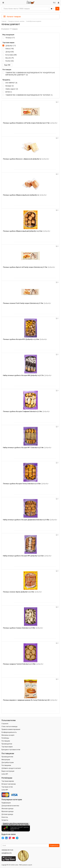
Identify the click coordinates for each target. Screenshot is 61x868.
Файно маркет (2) (12, 89)
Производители (7, 744)
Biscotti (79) (10, 58)
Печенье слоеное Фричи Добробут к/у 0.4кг (22, 592)
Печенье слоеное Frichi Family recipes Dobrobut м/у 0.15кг (27, 303)
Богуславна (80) (11, 55)
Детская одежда (7, 814)
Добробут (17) (11, 46)
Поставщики (6, 741)
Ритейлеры (5, 738)
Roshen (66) (10, 61)
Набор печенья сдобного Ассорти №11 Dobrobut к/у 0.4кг (27, 448)
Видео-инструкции (8, 771)
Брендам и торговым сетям (11, 750)
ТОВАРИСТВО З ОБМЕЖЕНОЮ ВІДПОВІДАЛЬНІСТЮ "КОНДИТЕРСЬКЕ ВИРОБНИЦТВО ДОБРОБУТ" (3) (30, 74)
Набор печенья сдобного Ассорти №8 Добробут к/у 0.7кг (27, 375)
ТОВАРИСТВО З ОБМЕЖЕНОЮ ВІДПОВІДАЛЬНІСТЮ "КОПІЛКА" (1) (29, 95)
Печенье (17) (10, 38)
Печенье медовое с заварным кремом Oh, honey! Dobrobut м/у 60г (30, 700)
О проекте (5, 724)
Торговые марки (7, 747)
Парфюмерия (6, 803)
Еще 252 (7, 65)
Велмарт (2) (10, 86)
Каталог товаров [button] (12, 17)
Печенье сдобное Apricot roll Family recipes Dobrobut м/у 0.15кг (29, 267)
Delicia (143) (10, 49)
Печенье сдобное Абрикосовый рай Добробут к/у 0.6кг (27, 231)
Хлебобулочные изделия (34, 21)
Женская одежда (7, 809)
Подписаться (54, 845)
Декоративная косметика (10, 806)
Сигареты (5, 820)
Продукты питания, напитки (16, 21)
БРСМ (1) (9, 92)
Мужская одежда (7, 811)
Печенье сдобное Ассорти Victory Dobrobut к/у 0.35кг (26, 484)
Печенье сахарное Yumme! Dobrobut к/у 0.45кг (23, 664)
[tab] (30, 16)
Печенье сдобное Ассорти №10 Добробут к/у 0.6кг (25, 339)
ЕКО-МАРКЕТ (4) (11, 83)
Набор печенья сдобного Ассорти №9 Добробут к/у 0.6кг (27, 556)
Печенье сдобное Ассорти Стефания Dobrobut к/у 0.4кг (26, 411)
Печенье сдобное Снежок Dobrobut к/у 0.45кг (23, 628)
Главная (4, 21)
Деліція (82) (10, 52)
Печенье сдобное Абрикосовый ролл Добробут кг (25, 195)
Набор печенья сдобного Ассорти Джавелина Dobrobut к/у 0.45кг (30, 520)
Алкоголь (5, 817)
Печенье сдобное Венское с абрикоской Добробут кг (26, 159)
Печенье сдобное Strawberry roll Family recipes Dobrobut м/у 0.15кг (30, 123)
